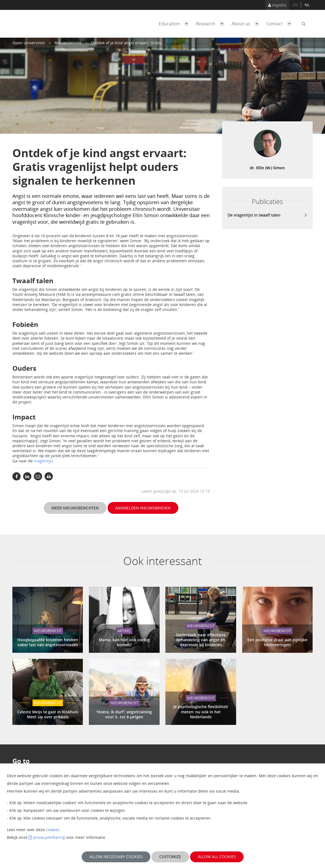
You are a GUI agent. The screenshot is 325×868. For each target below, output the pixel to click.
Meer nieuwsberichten (75, 508)
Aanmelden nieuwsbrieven (143, 508)
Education (175, 24)
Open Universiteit (29, 43)
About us (247, 24)
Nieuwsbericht (68, 43)
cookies (53, 830)
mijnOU (277, 5)
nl (307, 5)
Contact (281, 24)
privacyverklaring (49, 837)
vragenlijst (43, 461)
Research (212, 24)
